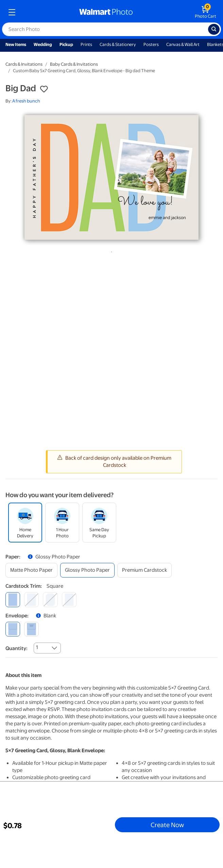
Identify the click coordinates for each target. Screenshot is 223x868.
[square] (13, 599)
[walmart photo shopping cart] (205, 12)
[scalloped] (69, 599)
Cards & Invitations (24, 64)
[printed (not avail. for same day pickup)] (31, 629)
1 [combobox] (37, 647)
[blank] (13, 629)
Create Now (167, 825)
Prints (86, 44)
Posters (151, 44)
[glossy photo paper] (87, 570)
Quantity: (16, 648)
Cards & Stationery (118, 44)
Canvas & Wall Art (183, 44)
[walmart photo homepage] (106, 12)
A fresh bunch (26, 101)
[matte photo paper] (31, 570)
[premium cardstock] (144, 570)
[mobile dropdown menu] (12, 12)
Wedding (43, 44)
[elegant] (50, 599)
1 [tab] (110, 251)
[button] (44, 89)
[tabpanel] (112, 177)
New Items (16, 44)
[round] (31, 599)
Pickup (66, 44)
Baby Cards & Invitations (74, 64)
